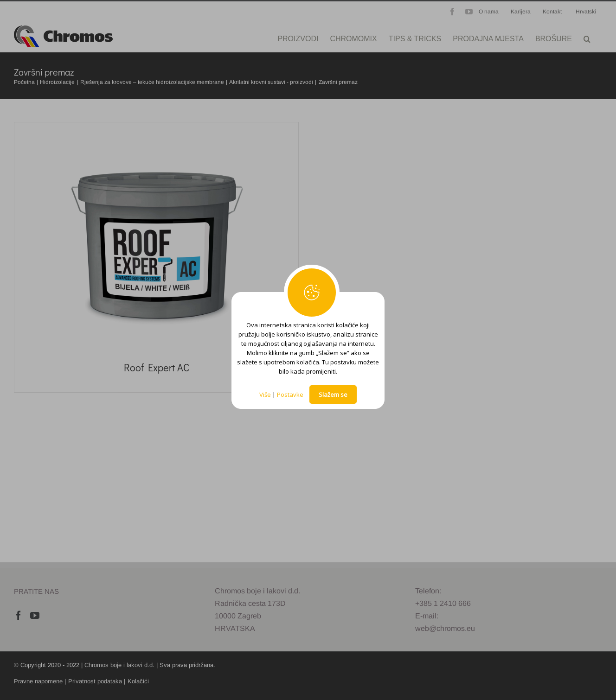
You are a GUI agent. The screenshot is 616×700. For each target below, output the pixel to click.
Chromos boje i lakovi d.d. (119, 665)
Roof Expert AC (157, 367)
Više (265, 395)
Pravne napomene (38, 681)
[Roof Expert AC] (156, 238)
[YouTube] (35, 616)
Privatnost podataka (95, 681)
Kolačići (138, 681)
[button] (587, 38)
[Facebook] (19, 616)
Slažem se (333, 395)
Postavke (290, 395)
